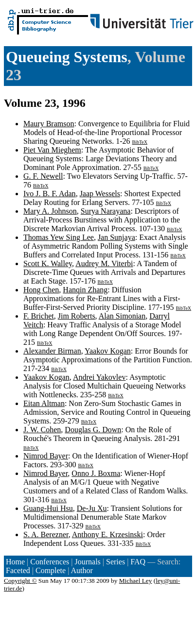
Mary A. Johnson (50, 211)
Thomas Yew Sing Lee (59, 237)
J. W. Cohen (42, 430)
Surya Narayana (106, 211)
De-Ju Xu (92, 508)
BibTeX (140, 142)
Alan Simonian (122, 316)
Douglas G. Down (93, 430)
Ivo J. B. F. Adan (50, 194)
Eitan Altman (44, 403)
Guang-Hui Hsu (48, 508)
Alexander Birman (52, 351)
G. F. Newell (43, 176)
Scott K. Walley (48, 263)
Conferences (50, 562)
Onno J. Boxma (96, 473)
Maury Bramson (49, 124)
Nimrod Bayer (46, 456)
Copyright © (20, 581)
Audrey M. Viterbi (104, 263)
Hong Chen (41, 290)
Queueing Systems (67, 57)
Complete (51, 570)
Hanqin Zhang (85, 290)
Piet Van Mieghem (52, 150)
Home (15, 562)
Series (116, 562)
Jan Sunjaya (116, 237)
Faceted (18, 570)
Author (82, 570)
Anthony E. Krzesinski (107, 534)
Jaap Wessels (100, 194)
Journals (87, 562)
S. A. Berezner (46, 534)
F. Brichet (39, 316)
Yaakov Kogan (108, 351)
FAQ (138, 562)
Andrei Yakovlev (99, 377)
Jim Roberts (77, 316)
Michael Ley (136, 581)
